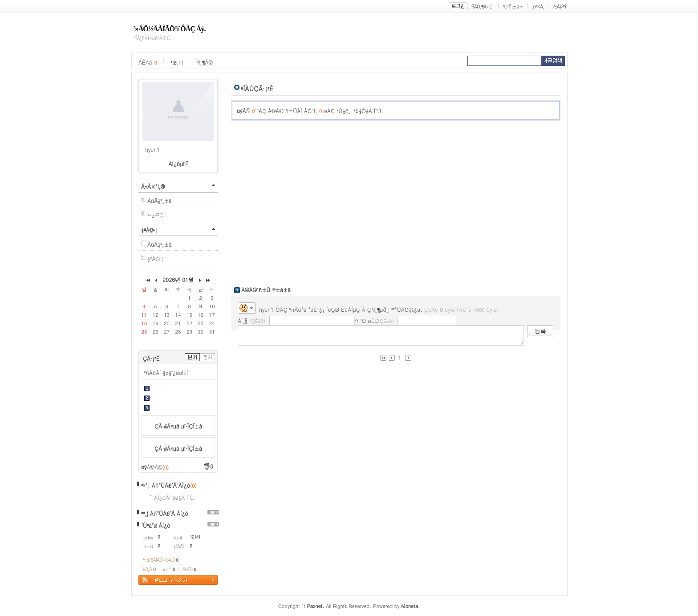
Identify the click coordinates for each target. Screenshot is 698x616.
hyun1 (152, 149)
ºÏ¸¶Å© (205, 62)
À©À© (158, 467)
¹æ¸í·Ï (177, 62)
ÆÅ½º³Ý (560, 6)
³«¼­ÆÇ (155, 215)
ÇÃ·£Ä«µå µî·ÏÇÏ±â (178, 426)
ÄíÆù (189, 569)
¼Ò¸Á (149, 569)
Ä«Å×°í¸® (153, 186)
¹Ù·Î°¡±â (511, 6)
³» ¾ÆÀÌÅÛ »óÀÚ (160, 560)
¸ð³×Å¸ (538, 6)
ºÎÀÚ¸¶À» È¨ (483, 6)
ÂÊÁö (148, 62)
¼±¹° (169, 569)
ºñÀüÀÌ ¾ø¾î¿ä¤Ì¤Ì (166, 373)
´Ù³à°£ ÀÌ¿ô (156, 525)
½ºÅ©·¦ (149, 230)
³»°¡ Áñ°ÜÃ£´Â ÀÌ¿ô (166, 485)
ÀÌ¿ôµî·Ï (178, 164)
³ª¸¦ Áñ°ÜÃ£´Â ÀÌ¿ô (165, 513)
